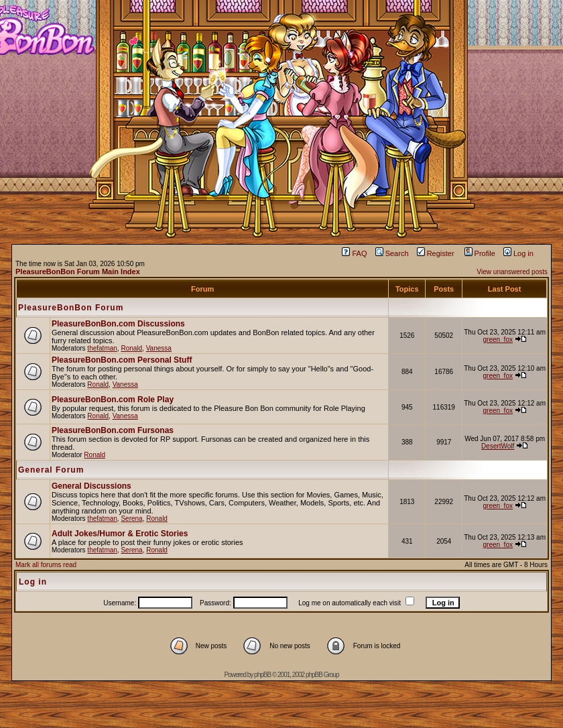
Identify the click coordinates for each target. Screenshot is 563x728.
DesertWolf (498, 446)
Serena (131, 519)
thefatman (102, 348)
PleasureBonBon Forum (71, 308)
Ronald (131, 348)
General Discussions (91, 486)
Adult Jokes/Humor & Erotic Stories (120, 534)
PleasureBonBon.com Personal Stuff (122, 360)
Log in (518, 253)
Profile (480, 253)
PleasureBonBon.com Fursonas (113, 430)
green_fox (497, 340)
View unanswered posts (512, 272)
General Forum (51, 470)
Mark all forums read (46, 565)
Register (436, 253)
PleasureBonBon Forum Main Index (78, 271)
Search (392, 253)
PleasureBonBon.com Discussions (118, 324)
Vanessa (159, 348)
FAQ (354, 253)
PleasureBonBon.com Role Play (113, 400)
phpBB (262, 675)
